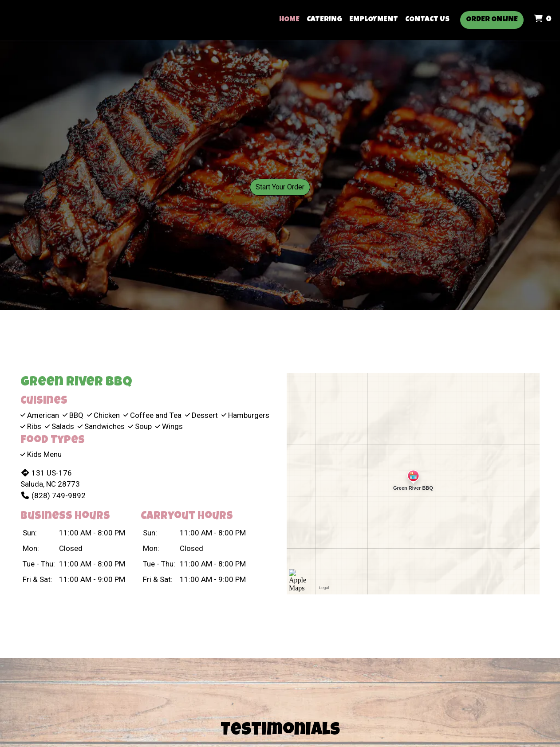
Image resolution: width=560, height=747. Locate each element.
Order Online (492, 20)
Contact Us (427, 20)
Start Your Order (280, 187)
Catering (324, 20)
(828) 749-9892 (53, 495)
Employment (374, 20)
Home (289, 20)
